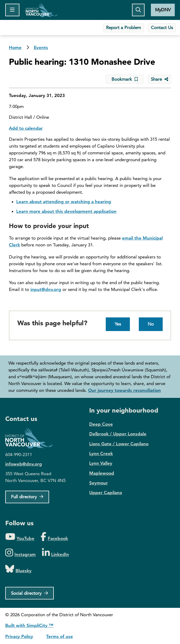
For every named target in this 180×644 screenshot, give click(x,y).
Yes (118, 324)
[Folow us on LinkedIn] (55, 553)
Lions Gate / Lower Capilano (119, 444)
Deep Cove (101, 424)
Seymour (99, 483)
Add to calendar (26, 128)
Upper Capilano (106, 493)
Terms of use (60, 636)
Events (41, 47)
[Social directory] (30, 593)
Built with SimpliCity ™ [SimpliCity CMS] (29, 625)
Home (42, 10)
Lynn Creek (101, 453)
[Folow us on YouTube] (20, 537)
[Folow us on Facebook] (54, 537)
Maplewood (102, 473)
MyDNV (163, 10)
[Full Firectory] (27, 497)
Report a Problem (123, 28)
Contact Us (162, 28)
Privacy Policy (19, 636)
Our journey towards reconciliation (125, 390)
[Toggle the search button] (138, 10)
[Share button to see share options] (159, 79)
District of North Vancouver (31, 438)
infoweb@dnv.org (24, 464)
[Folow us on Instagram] (20, 553)
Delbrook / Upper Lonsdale (118, 434)
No (151, 324)
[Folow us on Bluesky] (18, 569)
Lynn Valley (101, 463)
